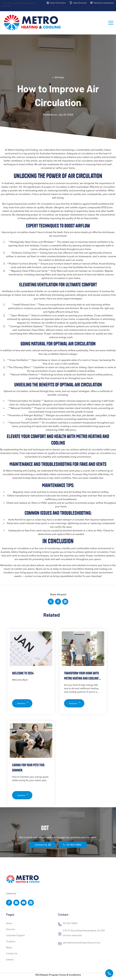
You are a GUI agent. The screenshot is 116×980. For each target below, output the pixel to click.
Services (10, 929)
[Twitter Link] (16, 903)
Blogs (9, 947)
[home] (33, 23)
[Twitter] (51, 601)
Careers (10, 960)
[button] (111, 23)
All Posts (59, 77)
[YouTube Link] (24, 903)
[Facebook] (58, 601)
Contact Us (12, 953)
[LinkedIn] (65, 601)
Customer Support (15, 935)
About (9, 923)
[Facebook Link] (9, 903)
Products (11, 941)
